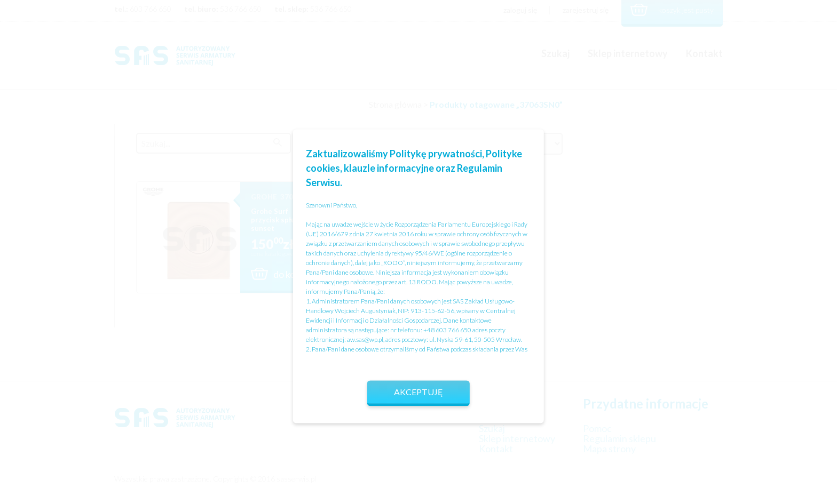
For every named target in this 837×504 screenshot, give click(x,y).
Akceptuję (418, 392)
